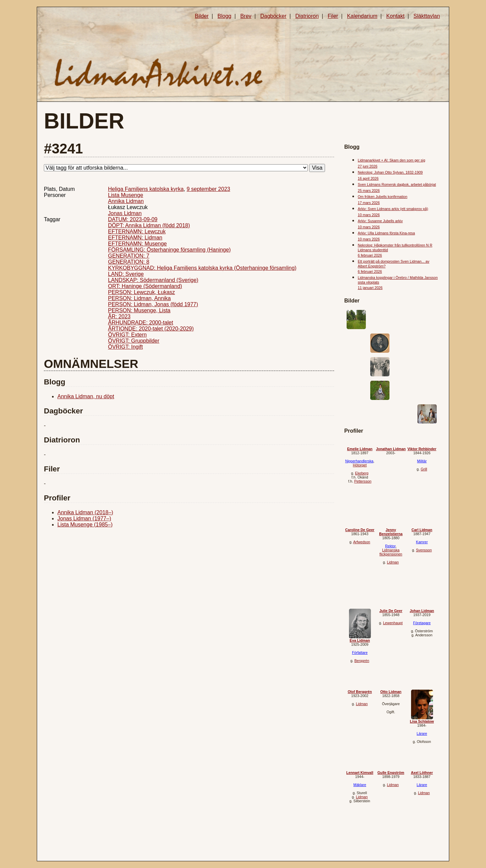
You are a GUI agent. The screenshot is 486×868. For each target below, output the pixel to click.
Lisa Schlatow (422, 721)
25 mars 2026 (369, 191)
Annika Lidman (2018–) (85, 512)
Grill (424, 469)
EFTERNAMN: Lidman (135, 238)
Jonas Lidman (125, 213)
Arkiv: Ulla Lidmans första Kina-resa (386, 233)
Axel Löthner (422, 773)
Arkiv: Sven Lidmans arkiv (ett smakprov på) (393, 209)
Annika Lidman (126, 201)
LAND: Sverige (126, 274)
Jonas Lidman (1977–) (84, 518)
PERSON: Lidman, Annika (139, 298)
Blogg (225, 16)
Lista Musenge (126, 195)
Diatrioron (307, 16)
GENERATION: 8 (129, 262)
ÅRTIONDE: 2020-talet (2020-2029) (151, 329)
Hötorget (360, 465)
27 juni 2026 (368, 166)
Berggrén (362, 661)
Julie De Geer (391, 611)
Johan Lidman (422, 611)
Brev (246, 16)
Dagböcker (273, 16)
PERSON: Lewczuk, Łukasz (141, 292)
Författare (360, 653)
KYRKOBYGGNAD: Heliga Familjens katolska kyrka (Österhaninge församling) (202, 268)
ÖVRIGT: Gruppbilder (134, 341)
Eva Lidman (360, 640)
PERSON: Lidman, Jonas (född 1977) (153, 304)
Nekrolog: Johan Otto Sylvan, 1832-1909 (390, 172)
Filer (333, 16)
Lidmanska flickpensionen (391, 552)
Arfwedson (361, 542)
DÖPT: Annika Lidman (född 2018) (149, 225)
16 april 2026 (368, 178)
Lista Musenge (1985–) (85, 525)
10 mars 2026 (369, 215)
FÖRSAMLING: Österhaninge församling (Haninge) (169, 250)
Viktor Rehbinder (422, 449)
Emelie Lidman (360, 449)
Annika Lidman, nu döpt (86, 396)
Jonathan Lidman (391, 449)
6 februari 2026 (370, 255)
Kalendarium (362, 16)
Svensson (424, 550)
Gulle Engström (391, 773)
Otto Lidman (391, 692)
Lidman (393, 562)
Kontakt (395, 16)
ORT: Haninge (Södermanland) (145, 286)
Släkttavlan (427, 16)
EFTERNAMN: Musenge (137, 244)
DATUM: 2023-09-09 (133, 219)
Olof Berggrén (360, 692)
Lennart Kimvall (360, 773)
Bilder (202, 16)
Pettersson (363, 481)
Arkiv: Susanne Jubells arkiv (380, 221)
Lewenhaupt (393, 623)
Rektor (390, 546)
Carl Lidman (422, 530)
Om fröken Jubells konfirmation (383, 197)
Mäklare (360, 785)
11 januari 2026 (370, 288)
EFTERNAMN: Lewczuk (137, 232)
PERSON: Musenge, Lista (139, 310)
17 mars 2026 (369, 203)
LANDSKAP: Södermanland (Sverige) (153, 280)
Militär (422, 461)
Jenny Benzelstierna (391, 532)
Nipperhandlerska (359, 461)
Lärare (422, 733)
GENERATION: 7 (129, 256)
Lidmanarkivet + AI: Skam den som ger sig (391, 160)
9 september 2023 (208, 189)
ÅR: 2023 (119, 316)
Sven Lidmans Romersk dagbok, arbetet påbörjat (397, 184)
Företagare (422, 623)
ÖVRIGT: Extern (127, 335)
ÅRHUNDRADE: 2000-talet (141, 323)
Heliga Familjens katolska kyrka (146, 189)
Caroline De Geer (360, 530)
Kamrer (422, 542)
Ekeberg (362, 473)
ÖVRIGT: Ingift (125, 347)
